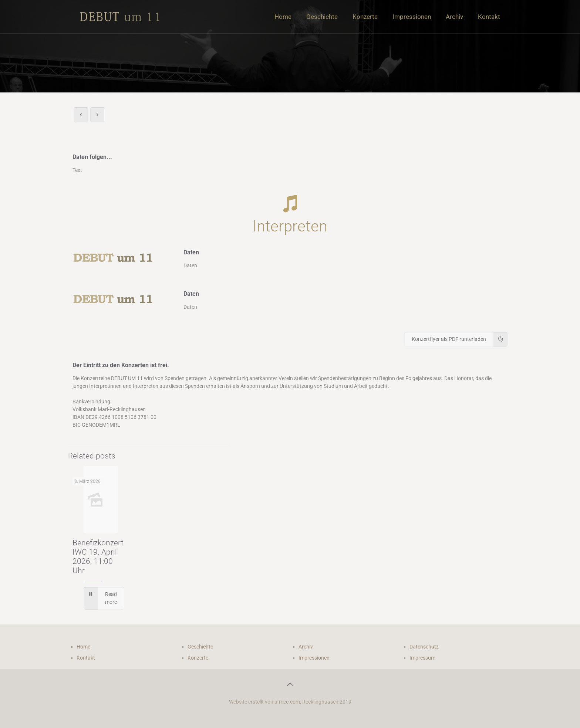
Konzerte (198, 658)
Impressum (422, 658)
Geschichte (200, 647)
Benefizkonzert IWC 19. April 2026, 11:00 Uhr (98, 557)
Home (83, 647)
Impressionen (314, 658)
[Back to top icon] (290, 684)
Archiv (306, 647)
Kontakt (86, 658)
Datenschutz (424, 647)
